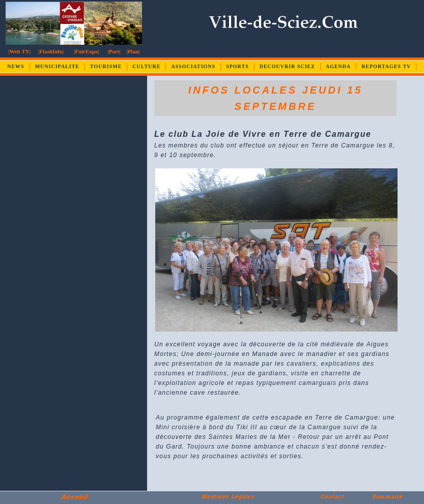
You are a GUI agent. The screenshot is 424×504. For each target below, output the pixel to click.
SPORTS (237, 66)
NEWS (16, 66)
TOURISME (106, 66)
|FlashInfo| (51, 51)
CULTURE (146, 66)
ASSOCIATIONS (193, 66)
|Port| (114, 51)
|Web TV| (19, 51)
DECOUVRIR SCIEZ (287, 66)
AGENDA (338, 66)
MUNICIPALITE (57, 66)
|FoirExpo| (86, 51)
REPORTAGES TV (386, 66)
